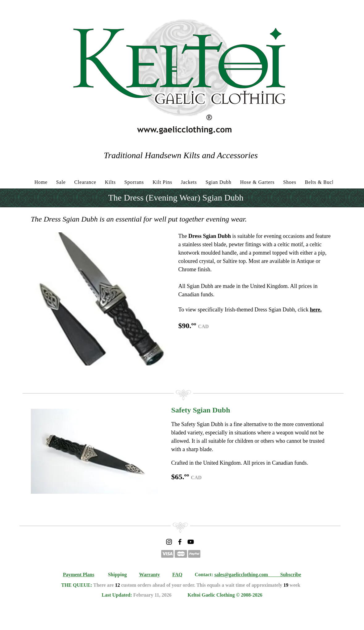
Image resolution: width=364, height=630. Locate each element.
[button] (101, 299)
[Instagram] (169, 542)
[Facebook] (180, 542)
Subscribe (291, 575)
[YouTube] (191, 542)
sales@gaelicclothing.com (241, 575)
